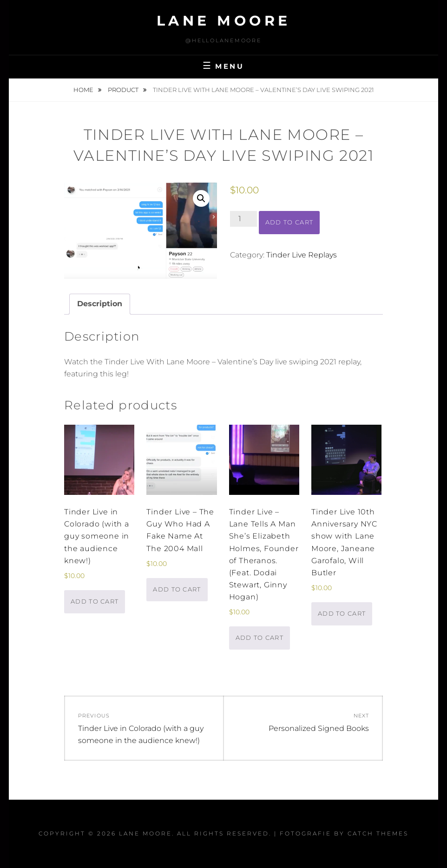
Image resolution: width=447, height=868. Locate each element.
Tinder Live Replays (302, 255)
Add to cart (289, 222)
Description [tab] (100, 304)
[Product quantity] (243, 219)
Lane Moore (224, 21)
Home (84, 90)
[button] (201, 198)
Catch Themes (378, 833)
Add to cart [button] (95, 601)
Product (124, 90)
